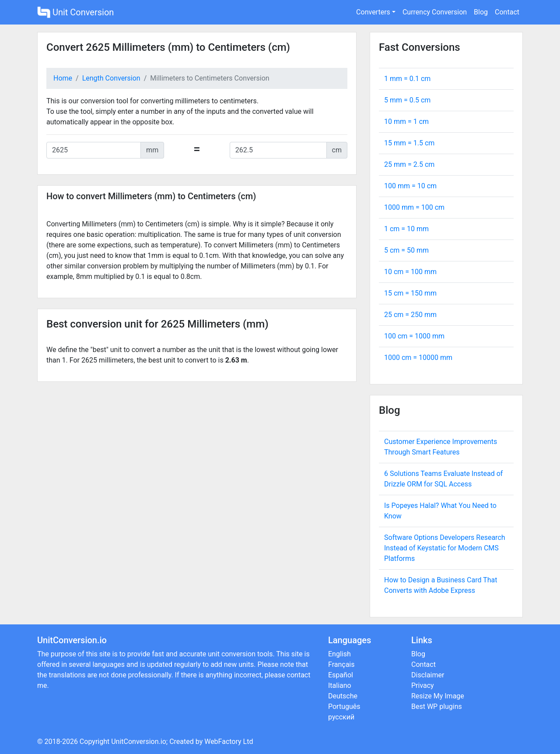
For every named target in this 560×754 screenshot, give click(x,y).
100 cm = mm (414, 336)
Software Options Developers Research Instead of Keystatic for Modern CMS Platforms (445, 548)
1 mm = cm (407, 79)
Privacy (423, 685)
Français (341, 664)
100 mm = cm (410, 186)
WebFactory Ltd (229, 742)
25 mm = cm (409, 164)
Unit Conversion (75, 12)
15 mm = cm (409, 143)
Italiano (340, 685)
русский (341, 717)
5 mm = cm (407, 100)
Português (344, 706)
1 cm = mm (406, 229)
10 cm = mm (410, 272)
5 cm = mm (406, 250)
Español (341, 675)
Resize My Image (438, 696)
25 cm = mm (410, 315)
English (339, 654)
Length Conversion (111, 78)
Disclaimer (428, 675)
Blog (481, 12)
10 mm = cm (406, 122)
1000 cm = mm (418, 358)
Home (63, 78)
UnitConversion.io (139, 742)
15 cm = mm (410, 293)
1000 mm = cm (414, 207)
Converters (373, 12)
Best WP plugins (437, 706)
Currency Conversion (435, 12)
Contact (507, 12)
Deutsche (343, 696)
